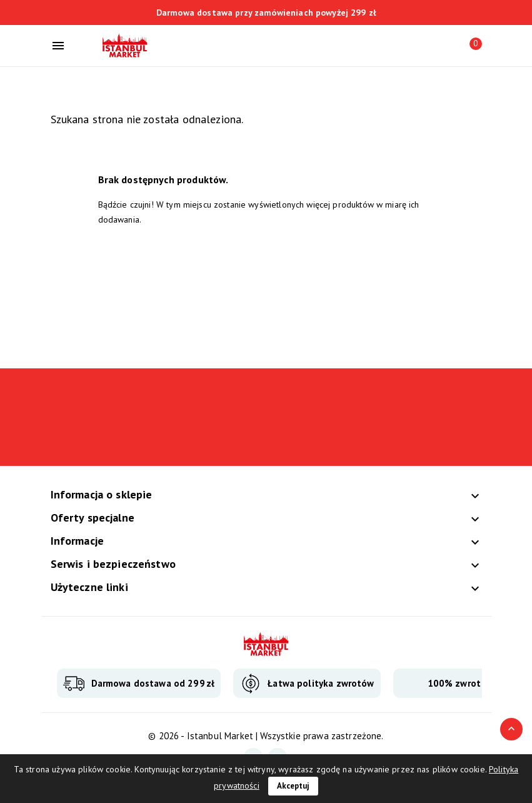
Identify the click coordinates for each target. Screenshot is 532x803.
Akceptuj (293, 786)
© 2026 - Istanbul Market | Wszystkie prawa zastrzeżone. (266, 736)
